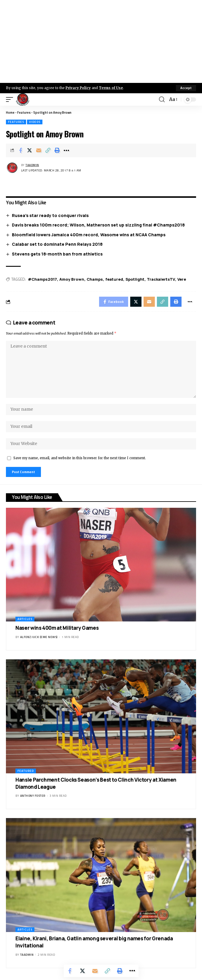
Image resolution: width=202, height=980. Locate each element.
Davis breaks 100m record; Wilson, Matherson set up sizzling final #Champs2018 (98, 225)
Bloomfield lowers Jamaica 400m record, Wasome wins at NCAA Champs (89, 235)
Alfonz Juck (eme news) (39, 637)
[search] (162, 99)
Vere (182, 279)
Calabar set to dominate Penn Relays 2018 (57, 244)
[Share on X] (30, 150)
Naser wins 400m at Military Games (57, 628)
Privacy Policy (78, 88)
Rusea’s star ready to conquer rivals (50, 215)
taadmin (32, 165)
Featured (26, 771)
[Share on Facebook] (20, 150)
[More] (66, 150)
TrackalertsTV (161, 279)
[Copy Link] (48, 150)
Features (24, 113)
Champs (95, 279)
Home (10, 113)
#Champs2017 (42, 279)
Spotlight (135, 279)
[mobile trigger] (11, 99)
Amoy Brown (72, 279)
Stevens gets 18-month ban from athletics (57, 254)
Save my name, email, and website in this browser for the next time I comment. (80, 458)
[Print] (57, 150)
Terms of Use (111, 88)
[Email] (39, 150)
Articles (25, 619)
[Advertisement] (101, 41)
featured (114, 279)
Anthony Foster (33, 796)
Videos (35, 122)
